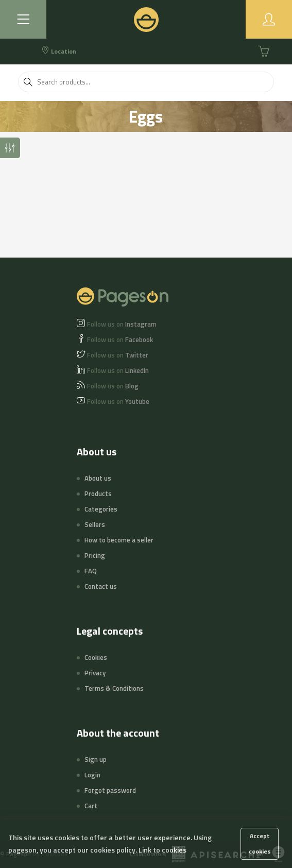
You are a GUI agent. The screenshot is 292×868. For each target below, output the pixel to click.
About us (98, 478)
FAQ (91, 571)
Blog (113, 386)
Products (98, 493)
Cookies (96, 657)
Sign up (96, 759)
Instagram (122, 324)
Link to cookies (162, 850)
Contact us (101, 586)
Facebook (120, 339)
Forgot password (110, 790)
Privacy (95, 673)
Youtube (118, 401)
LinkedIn (118, 370)
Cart (91, 806)
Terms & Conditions (114, 688)
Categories (101, 509)
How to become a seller (119, 540)
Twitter (118, 355)
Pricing (95, 555)
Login (92, 775)
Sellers (95, 524)
